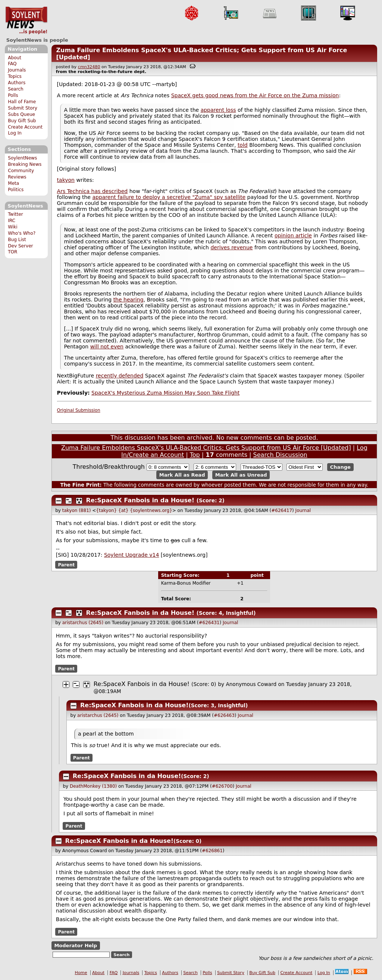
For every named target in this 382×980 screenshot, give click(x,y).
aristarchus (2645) (83, 623)
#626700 (222, 786)
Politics (16, 190)
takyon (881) (77, 510)
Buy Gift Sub (22, 121)
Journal (303, 510)
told (243, 145)
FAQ (12, 64)
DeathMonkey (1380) (93, 786)
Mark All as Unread (241, 475)
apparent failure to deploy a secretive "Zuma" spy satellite (169, 197)
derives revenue (231, 247)
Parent (66, 565)
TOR (12, 252)
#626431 (209, 623)
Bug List (17, 240)
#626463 (224, 715)
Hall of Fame (22, 102)
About (15, 58)
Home (81, 973)
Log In (15, 133)
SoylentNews (26, 20)
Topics (15, 76)
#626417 (282, 510)
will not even (107, 347)
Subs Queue (21, 114)
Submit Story (23, 108)
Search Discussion (280, 455)
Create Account (25, 127)
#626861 (212, 851)
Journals (17, 70)
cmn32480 (89, 67)
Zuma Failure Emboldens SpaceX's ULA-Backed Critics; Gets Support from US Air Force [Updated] (206, 448)
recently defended (120, 376)
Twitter (15, 214)
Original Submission (79, 410)
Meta (13, 183)
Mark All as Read (182, 475)
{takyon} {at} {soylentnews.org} (134, 510)
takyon (66, 180)
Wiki (12, 227)
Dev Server (20, 246)
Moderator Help (76, 946)
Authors (17, 83)
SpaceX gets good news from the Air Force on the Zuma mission (255, 95)
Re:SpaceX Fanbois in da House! (140, 500)
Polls (13, 95)
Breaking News (25, 164)
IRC (12, 221)
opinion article (293, 235)
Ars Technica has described (93, 191)
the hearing (129, 300)
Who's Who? (22, 233)
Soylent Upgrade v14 (131, 555)
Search (16, 89)
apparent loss (218, 110)
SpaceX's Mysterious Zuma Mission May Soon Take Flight (165, 393)
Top (195, 455)
